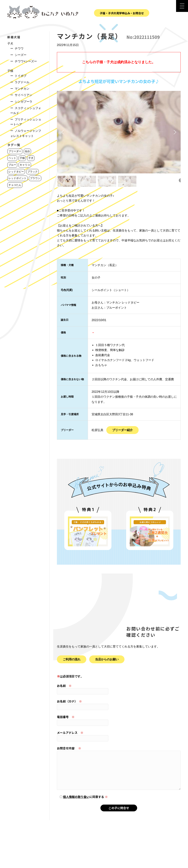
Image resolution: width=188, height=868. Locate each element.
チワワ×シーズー (26, 61)
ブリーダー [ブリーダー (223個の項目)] (15, 151)
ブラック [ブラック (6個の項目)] (32, 172)
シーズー (21, 55)
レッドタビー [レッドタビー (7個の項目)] (16, 172)
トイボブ (21, 76)
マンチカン (22, 89)
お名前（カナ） (119, 705)
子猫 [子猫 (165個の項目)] (22, 158)
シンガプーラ (23, 102)
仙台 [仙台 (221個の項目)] (27, 151)
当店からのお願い (107, 659)
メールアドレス (119, 736)
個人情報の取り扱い (76, 797)
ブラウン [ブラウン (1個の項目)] (35, 178)
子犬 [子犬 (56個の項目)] (31, 158)
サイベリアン (23, 95)
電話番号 (119, 720)
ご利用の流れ (72, 659)
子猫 (10, 71)
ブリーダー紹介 (122, 430)
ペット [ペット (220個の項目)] (12, 158)
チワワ (19, 48)
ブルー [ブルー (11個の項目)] (12, 165)
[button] (63, 132)
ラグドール (22, 82)
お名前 (119, 689)
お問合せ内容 (119, 768)
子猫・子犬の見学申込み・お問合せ (122, 13)
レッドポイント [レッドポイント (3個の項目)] (17, 178)
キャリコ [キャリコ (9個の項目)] (25, 165)
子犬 (10, 44)
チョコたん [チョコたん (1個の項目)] (15, 185)
